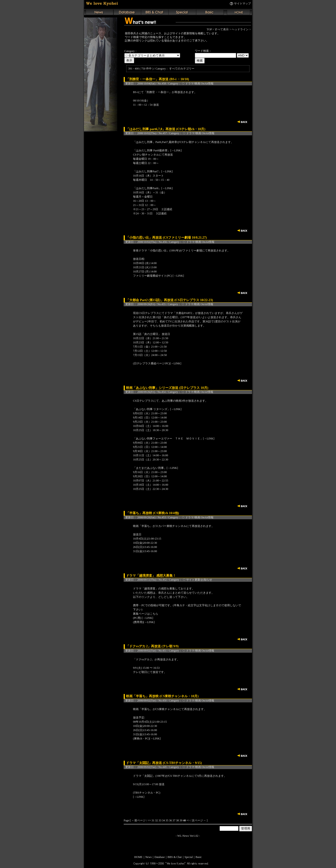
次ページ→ (199, 820)
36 (171, 820)
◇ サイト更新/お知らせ (197, 580)
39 (181, 820)
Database (160, 857)
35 (167, 820)
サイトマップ (242, 3)
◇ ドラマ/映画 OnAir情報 (198, 84)
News (149, 857)
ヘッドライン (240, 29)
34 (164, 820)
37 (174, 820)
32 (157, 820)
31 (153, 820)
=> (188, 820)
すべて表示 (222, 29)
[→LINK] (176, 150)
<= (149, 820)
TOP (209, 29)
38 (178, 820)
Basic (199, 857)
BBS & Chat (175, 857)
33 (160, 820)
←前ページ (139, 820)
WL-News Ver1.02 (188, 836)
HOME (138, 857)
